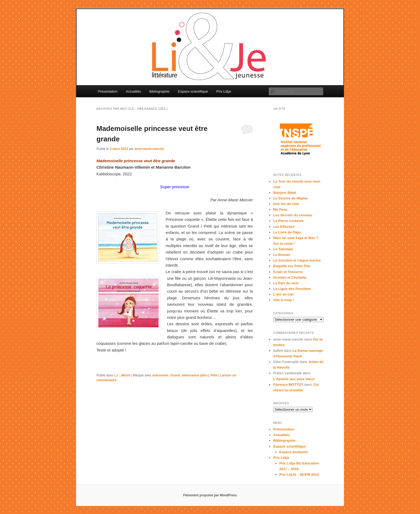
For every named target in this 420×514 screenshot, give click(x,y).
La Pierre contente (288, 221)
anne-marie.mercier (149, 149)
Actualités (133, 91)
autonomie (161, 375)
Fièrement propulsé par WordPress (210, 495)
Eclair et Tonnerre (288, 272)
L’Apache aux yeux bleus (294, 379)
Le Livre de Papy (287, 232)
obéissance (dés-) (195, 375)
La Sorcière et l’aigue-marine (297, 260)
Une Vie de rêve (286, 204)
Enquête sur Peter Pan (292, 266)
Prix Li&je (224, 91)
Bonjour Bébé (285, 193)
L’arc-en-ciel (283, 294)
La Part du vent (286, 283)
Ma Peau (280, 209)
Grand (175, 375)
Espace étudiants (294, 452)
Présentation (108, 91)
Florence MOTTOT (288, 385)
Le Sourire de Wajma (290, 198)
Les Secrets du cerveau (293, 215)
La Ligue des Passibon (292, 289)
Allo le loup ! (284, 300)
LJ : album (122, 375)
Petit (214, 375)
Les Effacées (284, 227)
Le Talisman (283, 249)
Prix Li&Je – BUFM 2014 (299, 475)
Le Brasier (282, 255)
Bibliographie (160, 91)
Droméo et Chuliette (290, 277)
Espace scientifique (193, 91)
